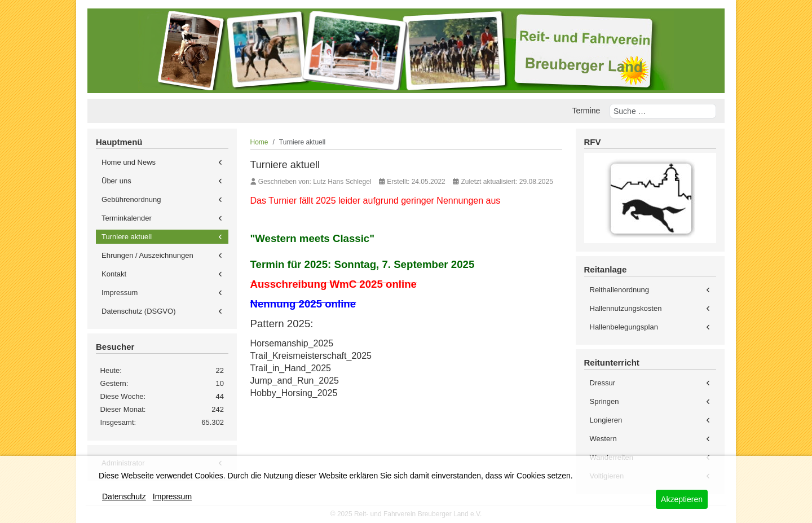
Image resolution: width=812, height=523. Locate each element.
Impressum (120, 293)
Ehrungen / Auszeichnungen (147, 255)
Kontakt (114, 274)
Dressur (603, 383)
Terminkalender (127, 218)
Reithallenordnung (620, 290)
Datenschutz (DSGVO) (139, 311)
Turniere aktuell (127, 237)
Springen (604, 401)
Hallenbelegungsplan (624, 327)
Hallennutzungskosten (626, 308)
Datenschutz (124, 496)
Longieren (606, 420)
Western (603, 439)
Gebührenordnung (131, 199)
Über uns (116, 181)
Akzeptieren (682, 499)
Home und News (129, 162)
